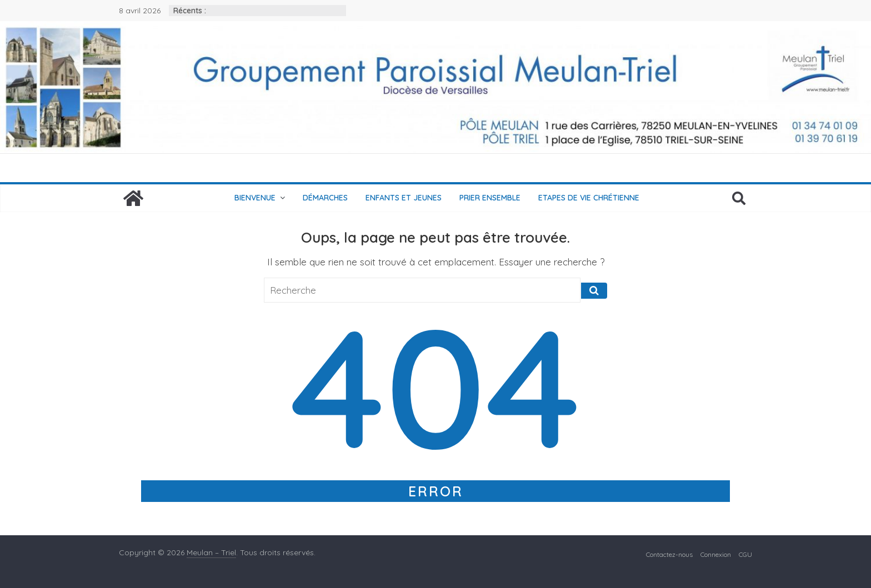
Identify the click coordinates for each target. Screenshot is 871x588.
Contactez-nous (669, 554)
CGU (745, 554)
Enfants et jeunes (404, 198)
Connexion (716, 554)
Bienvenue (255, 198)
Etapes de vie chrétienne (589, 198)
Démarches (325, 198)
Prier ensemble (490, 198)
